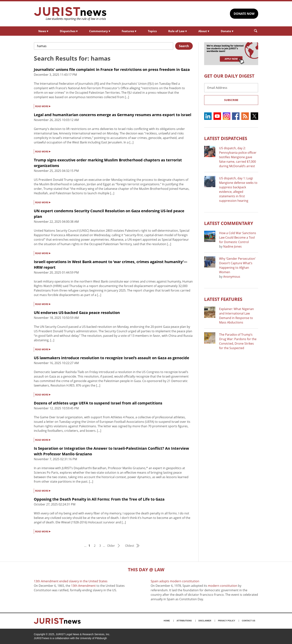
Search (184, 46)
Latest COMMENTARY (229, 223)
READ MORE (43, 106)
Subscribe (231, 100)
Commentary (100, 31)
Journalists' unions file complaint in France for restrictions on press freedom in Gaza (112, 69)
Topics (152, 31)
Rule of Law (177, 31)
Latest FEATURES (223, 299)
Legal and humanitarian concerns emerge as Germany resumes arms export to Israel (113, 115)
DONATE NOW (244, 14)
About (204, 31)
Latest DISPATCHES (226, 138)
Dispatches (69, 31)
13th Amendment (83, 586)
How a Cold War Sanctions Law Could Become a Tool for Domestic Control (238, 237)
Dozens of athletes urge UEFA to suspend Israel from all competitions (98, 403)
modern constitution (223, 586)
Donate (227, 31)
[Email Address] (231, 88)
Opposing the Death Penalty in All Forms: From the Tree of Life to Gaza (99, 499)
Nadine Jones (232, 246)
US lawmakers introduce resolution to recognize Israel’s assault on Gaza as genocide (112, 358)
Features (129, 31)
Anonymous (232, 277)
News (43, 31)
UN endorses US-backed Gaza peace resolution (77, 313)
